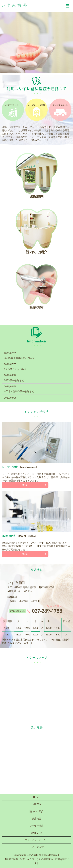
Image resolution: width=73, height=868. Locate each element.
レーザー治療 (37, 826)
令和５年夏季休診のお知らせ (19, 358)
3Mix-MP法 (36, 833)
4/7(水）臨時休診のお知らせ (19, 391)
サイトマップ (37, 847)
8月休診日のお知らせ (15, 369)
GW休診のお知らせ (14, 380)
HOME (37, 797)
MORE (25, 485)
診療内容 (37, 819)
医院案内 (37, 804)
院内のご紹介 (37, 811)
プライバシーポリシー (37, 840)
